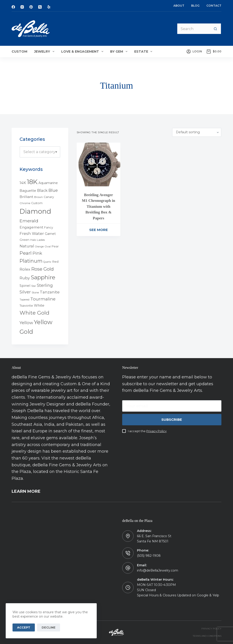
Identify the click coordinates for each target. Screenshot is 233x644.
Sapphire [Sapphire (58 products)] (43, 277)
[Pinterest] (31, 7)
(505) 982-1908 (149, 556)
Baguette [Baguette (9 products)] (28, 191)
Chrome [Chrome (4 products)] (25, 203)
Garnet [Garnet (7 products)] (50, 234)
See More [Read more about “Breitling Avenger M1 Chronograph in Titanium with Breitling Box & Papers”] (99, 230)
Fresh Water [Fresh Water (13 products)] (32, 233)
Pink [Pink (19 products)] (37, 253)
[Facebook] (13, 7)
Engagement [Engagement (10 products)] (31, 227)
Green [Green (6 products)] (24, 240)
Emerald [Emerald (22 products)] (29, 221)
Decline (49, 627)
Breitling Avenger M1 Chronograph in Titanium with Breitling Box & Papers (99, 207)
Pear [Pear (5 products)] (55, 246)
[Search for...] (193, 29)
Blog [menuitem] (195, 6)
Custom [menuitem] (19, 51)
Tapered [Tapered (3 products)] (24, 300)
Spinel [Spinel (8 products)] (25, 286)
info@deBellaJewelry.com (158, 570)
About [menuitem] (179, 6)
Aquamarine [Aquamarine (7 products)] (48, 183)
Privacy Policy (156, 431)
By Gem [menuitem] (120, 51)
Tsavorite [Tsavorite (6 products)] (26, 305)
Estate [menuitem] (144, 51)
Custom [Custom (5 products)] (37, 203)
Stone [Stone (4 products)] (35, 292)
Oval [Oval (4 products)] (48, 246)
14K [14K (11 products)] (23, 183)
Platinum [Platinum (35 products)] (31, 261)
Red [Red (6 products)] (55, 262)
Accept (24, 627)
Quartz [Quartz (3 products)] (47, 262)
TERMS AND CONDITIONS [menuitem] (207, 636)
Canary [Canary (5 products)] (49, 197)
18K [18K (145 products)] (32, 182)
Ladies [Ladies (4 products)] (41, 240)
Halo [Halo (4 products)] (33, 240)
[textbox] (40, 152)
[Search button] (216, 29)
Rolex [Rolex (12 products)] (25, 269)
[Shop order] (197, 132)
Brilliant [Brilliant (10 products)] (26, 197)
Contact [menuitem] (214, 6)
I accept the (147, 431)
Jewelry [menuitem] (45, 51)
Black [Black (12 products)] (42, 190)
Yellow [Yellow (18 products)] (26, 323)
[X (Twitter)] (40, 7)
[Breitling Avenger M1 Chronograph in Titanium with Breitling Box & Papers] (99, 164)
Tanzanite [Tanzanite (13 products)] (50, 292)
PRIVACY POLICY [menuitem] (211, 629)
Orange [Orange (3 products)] (39, 247)
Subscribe (172, 419)
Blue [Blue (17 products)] (53, 190)
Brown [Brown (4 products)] (38, 197)
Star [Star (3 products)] (34, 286)
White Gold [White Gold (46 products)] (34, 313)
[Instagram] (22, 7)
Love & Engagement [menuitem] (83, 51)
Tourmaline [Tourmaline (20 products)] (43, 299)
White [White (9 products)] (39, 305)
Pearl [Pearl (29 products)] (26, 253)
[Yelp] (49, 7)
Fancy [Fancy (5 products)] (49, 227)
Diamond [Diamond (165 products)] (35, 211)
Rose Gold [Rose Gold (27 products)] (42, 269)
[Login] (194, 51)
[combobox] (40, 152)
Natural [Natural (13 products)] (27, 246)
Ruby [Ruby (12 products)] (25, 278)
